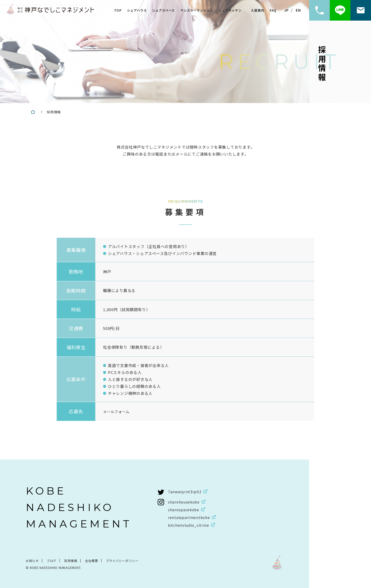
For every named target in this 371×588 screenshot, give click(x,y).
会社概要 (92, 560)
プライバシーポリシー (122, 560)
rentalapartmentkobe (190, 517)
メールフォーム (117, 411)
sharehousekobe (185, 502)
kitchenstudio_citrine (190, 525)
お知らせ (32, 560)
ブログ (52, 560)
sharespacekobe (185, 509)
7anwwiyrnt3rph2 (185, 491)
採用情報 (71, 560)
